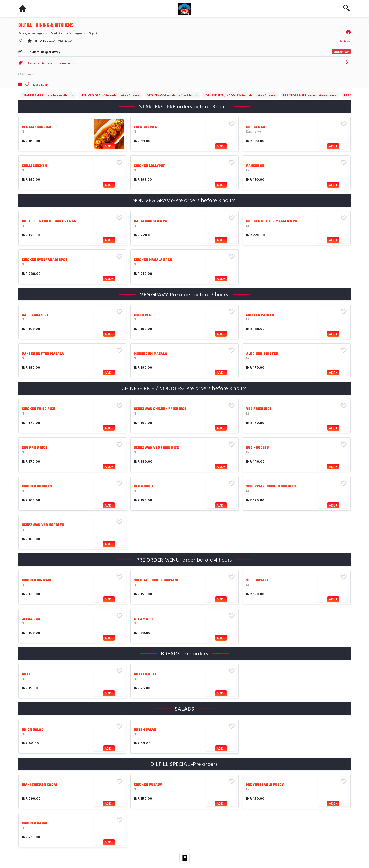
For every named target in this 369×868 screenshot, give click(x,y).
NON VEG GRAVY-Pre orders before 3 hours (110, 95)
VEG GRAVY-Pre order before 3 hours (172, 95)
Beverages (24, 33)
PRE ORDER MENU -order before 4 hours (310, 95)
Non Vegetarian (40, 33)
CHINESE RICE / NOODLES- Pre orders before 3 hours (240, 95)
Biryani (93, 33)
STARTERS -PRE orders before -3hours (48, 95)
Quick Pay (341, 52)
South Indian (66, 33)
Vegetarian (81, 33)
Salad (54, 33)
